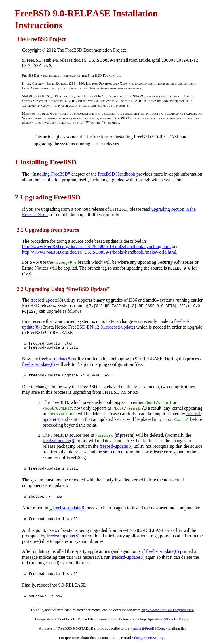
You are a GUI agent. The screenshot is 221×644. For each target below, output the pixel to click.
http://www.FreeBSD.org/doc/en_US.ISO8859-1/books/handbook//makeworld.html (99, 252)
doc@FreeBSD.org (149, 637)
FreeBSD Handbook (117, 174)
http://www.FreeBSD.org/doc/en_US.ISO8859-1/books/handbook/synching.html (97, 247)
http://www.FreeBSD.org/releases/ (168, 609)
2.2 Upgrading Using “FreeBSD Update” (63, 289)
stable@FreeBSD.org (149, 628)
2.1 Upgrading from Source (48, 230)
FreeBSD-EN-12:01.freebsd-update (101, 326)
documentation (107, 618)
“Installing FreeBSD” (50, 174)
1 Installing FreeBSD (46, 162)
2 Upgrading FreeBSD (48, 197)
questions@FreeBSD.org (168, 618)
